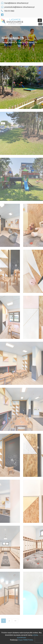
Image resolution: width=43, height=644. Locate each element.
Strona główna (8, 42)
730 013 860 (9, 11)
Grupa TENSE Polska (26, 640)
